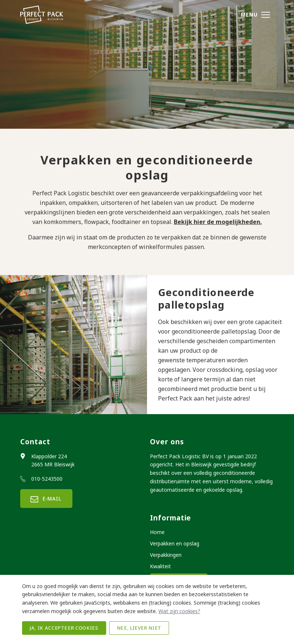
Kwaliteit (160, 566)
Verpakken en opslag (175, 543)
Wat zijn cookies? (179, 611)
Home (157, 532)
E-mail (46, 499)
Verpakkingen (166, 555)
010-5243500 (47, 479)
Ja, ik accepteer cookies (64, 628)
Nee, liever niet (139, 628)
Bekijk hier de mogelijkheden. (218, 222)
